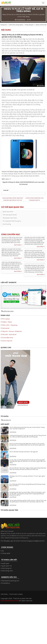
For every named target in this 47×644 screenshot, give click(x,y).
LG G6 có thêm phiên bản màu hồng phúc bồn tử (34, 199)
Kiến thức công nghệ (16, 25)
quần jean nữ (7, 566)
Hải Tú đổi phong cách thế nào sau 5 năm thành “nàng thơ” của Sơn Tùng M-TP (27, 428)
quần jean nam (8, 212)
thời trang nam (7, 571)
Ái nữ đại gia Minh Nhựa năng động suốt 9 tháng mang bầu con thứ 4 (27, 485)
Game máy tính (7, 341)
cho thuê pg (7, 224)
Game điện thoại (8, 338)
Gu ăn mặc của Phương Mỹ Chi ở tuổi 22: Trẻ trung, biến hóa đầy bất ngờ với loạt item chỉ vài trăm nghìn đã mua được (28, 461)
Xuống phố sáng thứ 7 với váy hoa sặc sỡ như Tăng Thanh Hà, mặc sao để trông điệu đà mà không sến (28, 436)
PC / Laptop (6, 319)
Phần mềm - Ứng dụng (10, 325)
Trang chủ (4, 25)
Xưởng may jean (8, 311)
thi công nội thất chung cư (12, 221)
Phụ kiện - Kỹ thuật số (9, 334)
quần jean (6, 563)
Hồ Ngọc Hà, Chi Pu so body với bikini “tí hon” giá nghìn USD (27, 477)
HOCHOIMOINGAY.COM (10, 601)
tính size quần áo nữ (10, 215)
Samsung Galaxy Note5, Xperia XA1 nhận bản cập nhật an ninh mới (13, 199)
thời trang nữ (7, 568)
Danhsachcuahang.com (11, 581)
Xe (3, 551)
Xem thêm (18, 245)
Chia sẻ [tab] (6, 190)
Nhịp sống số (29, 25)
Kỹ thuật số (6, 328)
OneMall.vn (6, 583)
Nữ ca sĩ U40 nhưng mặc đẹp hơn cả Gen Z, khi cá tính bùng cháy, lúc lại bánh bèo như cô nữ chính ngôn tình (27, 444)
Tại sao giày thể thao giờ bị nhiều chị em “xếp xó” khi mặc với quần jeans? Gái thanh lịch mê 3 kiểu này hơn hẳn (28, 501)
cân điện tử (7, 420)
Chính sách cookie (16, 594)
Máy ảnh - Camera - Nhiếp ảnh (12, 331)
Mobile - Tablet (7, 322)
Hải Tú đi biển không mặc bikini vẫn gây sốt (24, 452)
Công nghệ (6, 553)
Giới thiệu (4, 594)
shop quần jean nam (10, 218)
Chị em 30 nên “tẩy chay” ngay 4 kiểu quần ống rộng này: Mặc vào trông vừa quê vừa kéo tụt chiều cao (28, 469)
